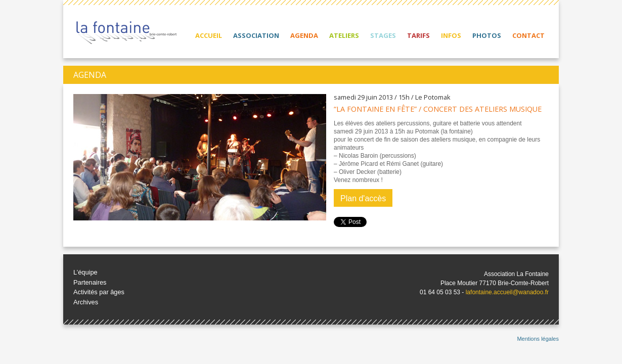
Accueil (209, 35)
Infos (451, 35)
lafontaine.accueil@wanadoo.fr (507, 292)
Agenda (304, 35)
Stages (383, 35)
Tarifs (418, 35)
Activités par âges (99, 292)
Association (256, 35)
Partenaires (90, 282)
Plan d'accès (363, 198)
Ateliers (344, 35)
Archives (86, 302)
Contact (528, 35)
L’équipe (85, 272)
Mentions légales (538, 339)
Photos (487, 35)
